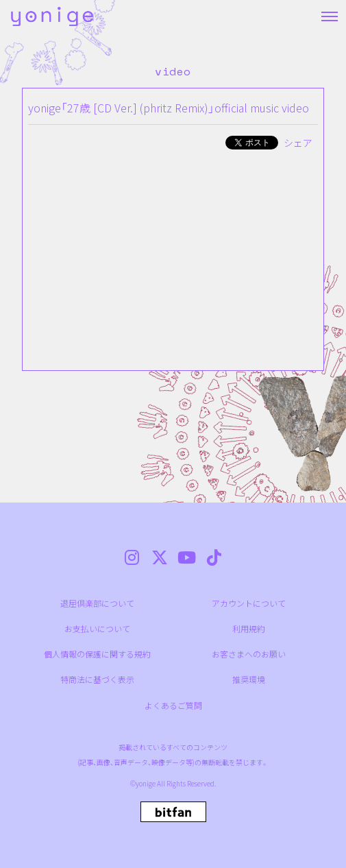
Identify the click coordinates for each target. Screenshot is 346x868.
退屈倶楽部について (97, 603)
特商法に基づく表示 (97, 679)
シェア (298, 143)
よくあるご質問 (173, 705)
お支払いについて (97, 628)
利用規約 (249, 628)
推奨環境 (249, 679)
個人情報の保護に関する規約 (97, 654)
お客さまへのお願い (249, 654)
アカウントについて (249, 603)
